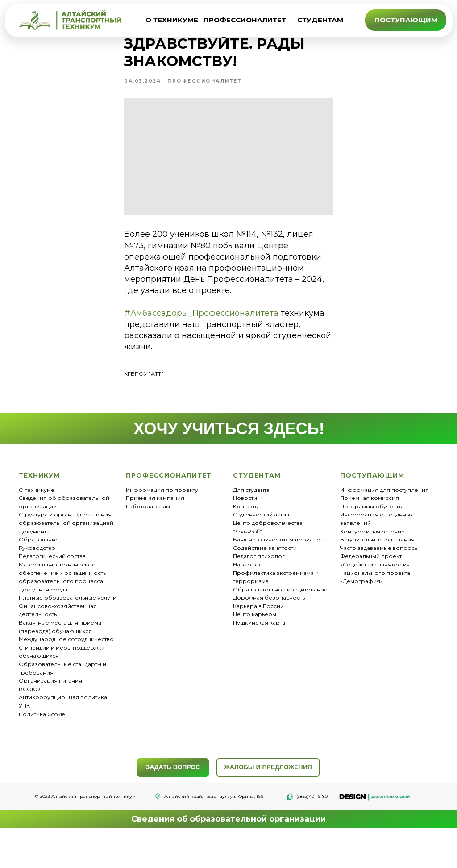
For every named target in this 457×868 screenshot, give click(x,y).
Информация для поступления (384, 521)
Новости (245, 529)
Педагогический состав (52, 587)
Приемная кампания (155, 529)
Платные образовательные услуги (68, 629)
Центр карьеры (255, 646)
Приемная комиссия (370, 529)
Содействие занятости (265, 579)
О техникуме (37, 521)
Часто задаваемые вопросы (379, 579)
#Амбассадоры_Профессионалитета (167, 348)
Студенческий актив (261, 546)
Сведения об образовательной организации (228, 850)
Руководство (37, 579)
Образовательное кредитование (280, 621)
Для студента (251, 521)
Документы (35, 563)
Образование (39, 571)
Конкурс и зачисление (372, 563)
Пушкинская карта (259, 654)
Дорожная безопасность (269, 629)
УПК (24, 737)
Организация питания (50, 712)
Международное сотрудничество (66, 670)
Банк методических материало (277, 571)
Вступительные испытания (377, 571)
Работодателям (148, 538)
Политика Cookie (42, 745)
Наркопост (249, 596)
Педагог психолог (259, 587)
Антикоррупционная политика (63, 728)
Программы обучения (372, 538)
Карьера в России (258, 637)
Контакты (246, 538)
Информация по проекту (162, 521)
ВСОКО (29, 720)
